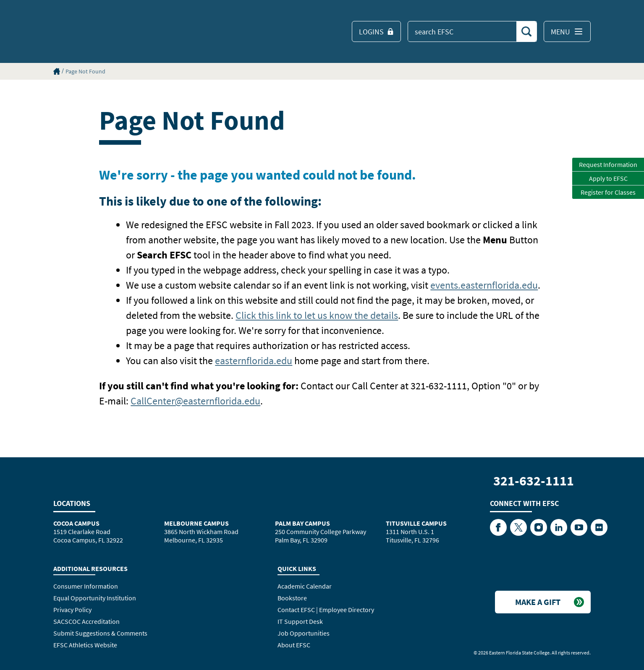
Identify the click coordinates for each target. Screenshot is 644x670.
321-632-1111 (534, 481)
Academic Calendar (305, 586)
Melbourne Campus (196, 523)
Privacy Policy (72, 610)
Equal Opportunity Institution (95, 598)
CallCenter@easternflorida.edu (195, 401)
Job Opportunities (304, 633)
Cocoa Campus (76, 523)
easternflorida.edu (254, 361)
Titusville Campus (416, 523)
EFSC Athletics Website (85, 645)
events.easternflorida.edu (484, 285)
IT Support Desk (300, 621)
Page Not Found (85, 71)
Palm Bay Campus (302, 523)
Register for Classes (608, 192)
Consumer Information (86, 586)
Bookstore (292, 598)
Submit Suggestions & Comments (100, 633)
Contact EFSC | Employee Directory (326, 610)
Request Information (608, 164)
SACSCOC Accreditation (86, 621)
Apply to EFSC (608, 178)
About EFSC (294, 645)
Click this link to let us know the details (317, 315)
